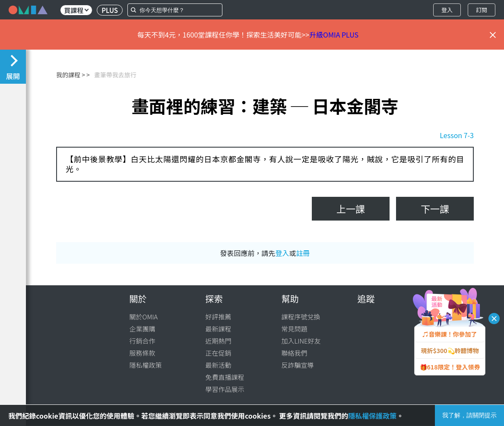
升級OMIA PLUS (334, 35)
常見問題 (295, 329)
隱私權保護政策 (372, 416)
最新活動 (219, 365)
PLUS (110, 10)
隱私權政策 (146, 365)
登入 (447, 10)
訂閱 (482, 10)
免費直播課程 (225, 377)
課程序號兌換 (301, 317)
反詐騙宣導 (298, 365)
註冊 (303, 253)
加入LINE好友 (301, 341)
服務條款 (143, 353)
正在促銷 (219, 353)
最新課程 (219, 329)
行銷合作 (143, 341)
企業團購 (143, 329)
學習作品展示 (225, 389)
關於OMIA (144, 317)
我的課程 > (71, 75)
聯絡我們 (295, 353)
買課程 (76, 10)
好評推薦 (219, 317)
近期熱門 (219, 341)
